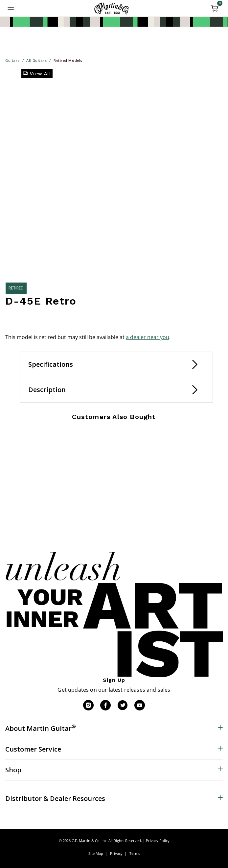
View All (37, 74)
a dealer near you (148, 337)
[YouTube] (140, 705)
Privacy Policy (158, 841)
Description (47, 390)
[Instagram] (88, 705)
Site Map (96, 853)
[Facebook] (105, 705)
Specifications (51, 364)
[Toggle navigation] (11, 8)
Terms (135, 853)
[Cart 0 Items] (215, 11)
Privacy (116, 853)
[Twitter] (123, 705)
